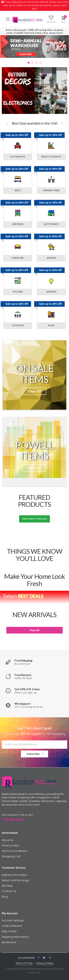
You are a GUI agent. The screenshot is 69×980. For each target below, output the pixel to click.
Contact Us (9, 891)
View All (34, 391)
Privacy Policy (10, 845)
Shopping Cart (11, 856)
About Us (8, 840)
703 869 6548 (13, 820)
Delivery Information (15, 875)
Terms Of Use (24, 963)
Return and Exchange (15, 880)
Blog (5, 897)
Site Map (7, 886)
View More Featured (34, 519)
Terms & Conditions (14, 851)
